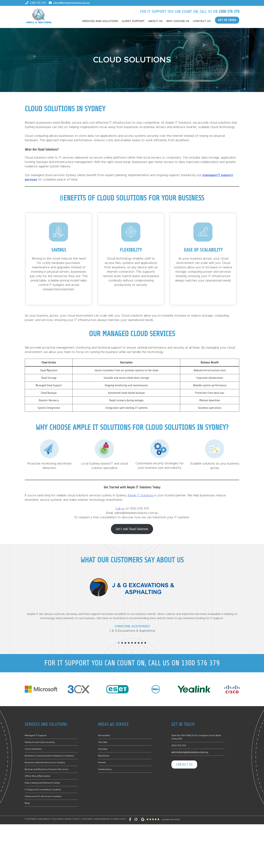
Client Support (133, 21)
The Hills (103, 742)
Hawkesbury (105, 769)
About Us (155, 21)
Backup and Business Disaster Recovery (47, 769)
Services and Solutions (100, 21)
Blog (27, 803)
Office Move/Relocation (37, 776)
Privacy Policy (73, 819)
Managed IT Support (36, 735)
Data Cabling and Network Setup (42, 783)
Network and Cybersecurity (40, 742)
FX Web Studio (118, 819)
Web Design (101, 819)
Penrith (102, 762)
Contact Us (202, 21)
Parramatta (104, 735)
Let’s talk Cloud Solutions (132, 529)
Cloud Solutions (33, 749)
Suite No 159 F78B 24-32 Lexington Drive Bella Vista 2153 (196, 737)
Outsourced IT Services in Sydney (43, 796)
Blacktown (104, 756)
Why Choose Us (178, 21)
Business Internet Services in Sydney (45, 762)
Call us (120, 509)
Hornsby (103, 749)
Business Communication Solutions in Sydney (49, 756)
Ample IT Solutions (140, 495)
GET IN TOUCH (227, 20)
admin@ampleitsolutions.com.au (71, 3)
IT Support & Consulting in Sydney (43, 790)
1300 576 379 (38, 3)
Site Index (87, 819)
